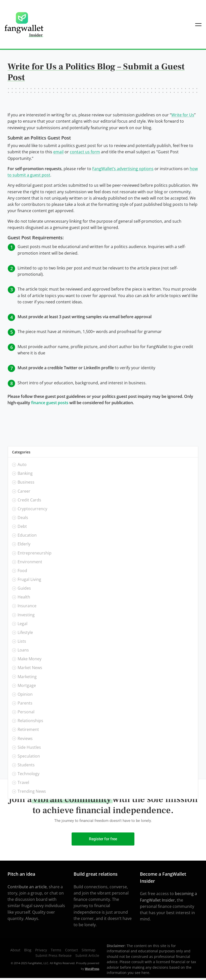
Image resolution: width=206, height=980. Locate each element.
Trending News (32, 791)
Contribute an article (27, 887)
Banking (25, 474)
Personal (26, 712)
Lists (22, 641)
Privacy (41, 950)
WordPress (92, 969)
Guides (24, 588)
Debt (22, 527)
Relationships (30, 721)
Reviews (25, 738)
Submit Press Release (54, 955)
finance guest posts (50, 403)
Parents (25, 703)
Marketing (27, 677)
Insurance (27, 606)
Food (22, 571)
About (15, 950)
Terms (56, 950)
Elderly (24, 544)
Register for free (103, 839)
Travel (23, 783)
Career (24, 491)
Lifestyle (25, 632)
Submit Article (87, 955)
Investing (26, 615)
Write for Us (183, 115)
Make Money (30, 659)
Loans (23, 650)
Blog (28, 950)
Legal (22, 624)
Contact (71, 950)
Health (24, 597)
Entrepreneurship (35, 553)
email (58, 152)
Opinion (25, 694)
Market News (30, 668)
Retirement (28, 730)
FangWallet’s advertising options (123, 169)
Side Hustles (29, 747)
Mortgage (27, 685)
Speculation (29, 756)
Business (26, 482)
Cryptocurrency (32, 509)
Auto (22, 465)
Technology (29, 774)
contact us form (85, 152)
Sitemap (89, 950)
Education (27, 535)
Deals (23, 518)
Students (26, 765)
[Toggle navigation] (198, 25)
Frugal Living (29, 579)
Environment (30, 562)
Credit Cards (29, 500)
